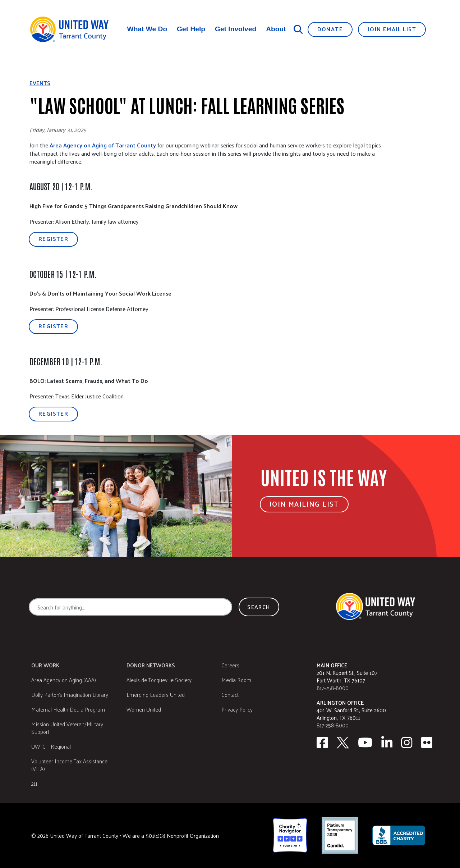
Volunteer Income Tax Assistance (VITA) (69, 765)
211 (34, 783)
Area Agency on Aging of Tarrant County (103, 145)
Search (259, 607)
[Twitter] (343, 743)
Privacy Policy (237, 709)
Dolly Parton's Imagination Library (70, 695)
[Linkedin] (387, 743)
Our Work (45, 665)
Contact (230, 695)
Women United (144, 709)
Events (40, 83)
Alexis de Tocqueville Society (159, 680)
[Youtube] (365, 743)
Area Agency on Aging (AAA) (64, 680)
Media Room (236, 680)
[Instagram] (407, 743)
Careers (230, 665)
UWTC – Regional (51, 746)
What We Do (147, 29)
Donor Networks (151, 665)
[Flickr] (427, 743)
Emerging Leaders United (156, 695)
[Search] (298, 29)
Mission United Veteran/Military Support (67, 728)
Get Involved (236, 29)
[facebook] (322, 743)
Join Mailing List (304, 504)
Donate (330, 29)
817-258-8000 (333, 688)
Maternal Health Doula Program (68, 709)
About (276, 29)
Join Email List (392, 29)
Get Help (191, 29)
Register (53, 239)
